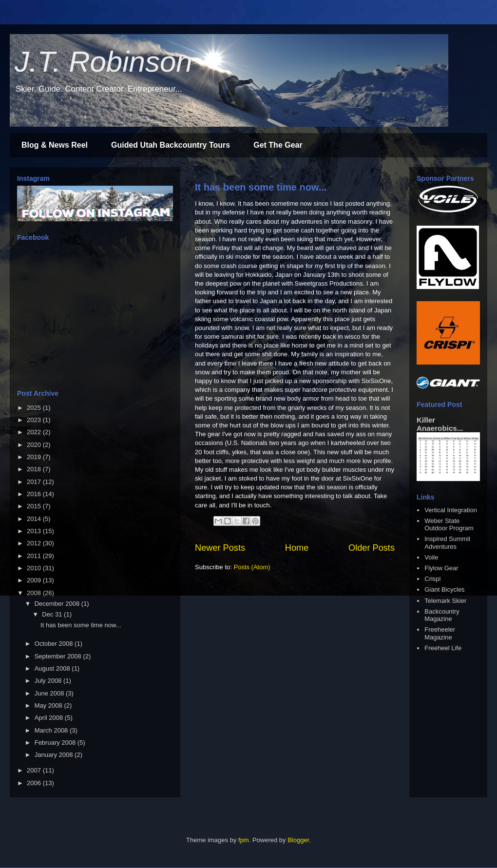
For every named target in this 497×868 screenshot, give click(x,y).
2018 (35, 469)
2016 (35, 494)
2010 (35, 568)
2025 (35, 408)
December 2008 (58, 604)
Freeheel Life (443, 648)
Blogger (298, 840)
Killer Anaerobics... (440, 424)
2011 (35, 556)
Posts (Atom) (252, 567)
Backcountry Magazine (442, 615)
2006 (35, 783)
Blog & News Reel (55, 145)
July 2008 (49, 681)
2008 (35, 593)
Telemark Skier (445, 601)
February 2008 (56, 743)
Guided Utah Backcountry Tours (171, 145)
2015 (35, 506)
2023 (35, 420)
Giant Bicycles (444, 589)
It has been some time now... (261, 187)
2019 (35, 457)
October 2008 (55, 644)
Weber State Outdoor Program (449, 525)
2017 (35, 482)
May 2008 (49, 705)
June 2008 (50, 693)
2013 (35, 531)
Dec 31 (53, 614)
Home (297, 548)
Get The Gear (278, 145)
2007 (35, 770)
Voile (431, 557)
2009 (35, 580)
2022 (35, 432)
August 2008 (53, 668)
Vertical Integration (451, 510)
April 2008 (50, 718)
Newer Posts (220, 548)
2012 (35, 543)
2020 (35, 445)
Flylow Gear (441, 568)
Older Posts (372, 548)
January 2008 (55, 755)
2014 (35, 519)
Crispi (432, 579)
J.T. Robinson (104, 62)
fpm (244, 840)
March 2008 (52, 730)
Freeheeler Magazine (440, 633)
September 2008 (59, 656)
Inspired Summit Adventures (447, 543)
